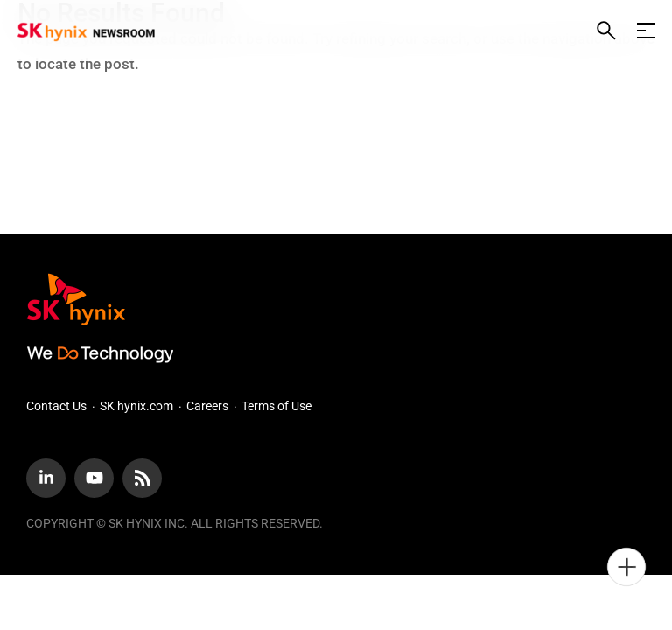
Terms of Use (276, 406)
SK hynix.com (136, 406)
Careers (207, 406)
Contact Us (56, 406)
